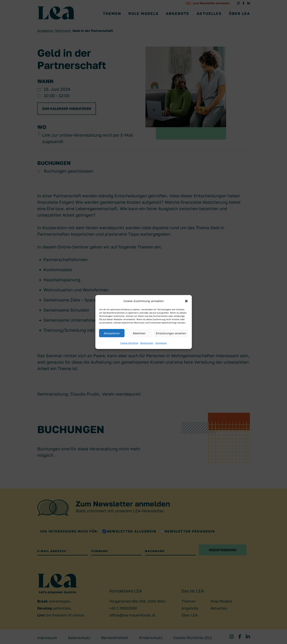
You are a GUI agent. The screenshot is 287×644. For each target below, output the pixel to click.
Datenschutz (147, 343)
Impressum (161, 343)
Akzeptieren (112, 333)
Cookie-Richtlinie (129, 343)
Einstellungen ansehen (171, 333)
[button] (186, 301)
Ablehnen (139, 333)
